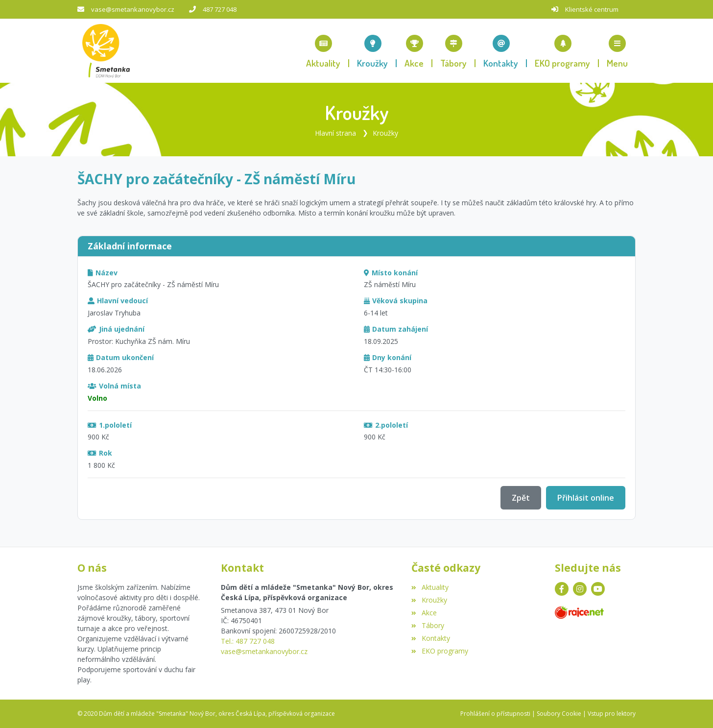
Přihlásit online (586, 498)
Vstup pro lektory (612, 714)
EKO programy (440, 651)
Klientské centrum (592, 9)
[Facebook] (562, 589)
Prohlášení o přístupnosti (495, 714)
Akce (424, 613)
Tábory (428, 625)
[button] (617, 51)
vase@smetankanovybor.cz (133, 9)
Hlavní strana (335, 133)
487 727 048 (220, 9)
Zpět (521, 498)
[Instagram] (580, 589)
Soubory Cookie (559, 714)
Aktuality (430, 587)
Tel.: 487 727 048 (248, 641)
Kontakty (430, 638)
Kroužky (385, 133)
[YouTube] (598, 589)
